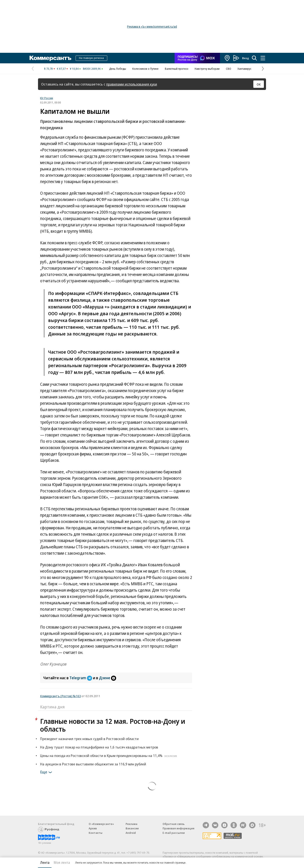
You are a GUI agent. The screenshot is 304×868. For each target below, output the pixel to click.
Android (131, 833)
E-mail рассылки (174, 833)
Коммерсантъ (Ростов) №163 (60, 696)
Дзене (108, 678)
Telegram (81, 678)
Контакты (96, 833)
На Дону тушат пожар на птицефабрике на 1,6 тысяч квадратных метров (99, 747)
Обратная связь (174, 824)
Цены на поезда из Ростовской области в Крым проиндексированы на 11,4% (109, 756)
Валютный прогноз (177, 69)
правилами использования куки (132, 84)
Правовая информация (178, 828)
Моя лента (62, 863)
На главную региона (91, 58)
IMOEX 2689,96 (92, 69)
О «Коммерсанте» (101, 824)
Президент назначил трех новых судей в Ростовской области (89, 739)
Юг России (47, 98)
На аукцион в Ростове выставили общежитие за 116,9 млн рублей (93, 764)
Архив (93, 828)
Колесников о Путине (145, 69)
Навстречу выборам (207, 69)
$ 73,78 (48, 69)
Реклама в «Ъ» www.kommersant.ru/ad (152, 26)
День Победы (118, 69)
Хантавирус (244, 69)
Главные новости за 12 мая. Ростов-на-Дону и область (113, 725)
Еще (47, 772)
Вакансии (132, 828)
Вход (246, 58)
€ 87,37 (61, 69)
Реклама (132, 824)
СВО (229, 69)
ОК (259, 84)
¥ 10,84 (74, 69)
